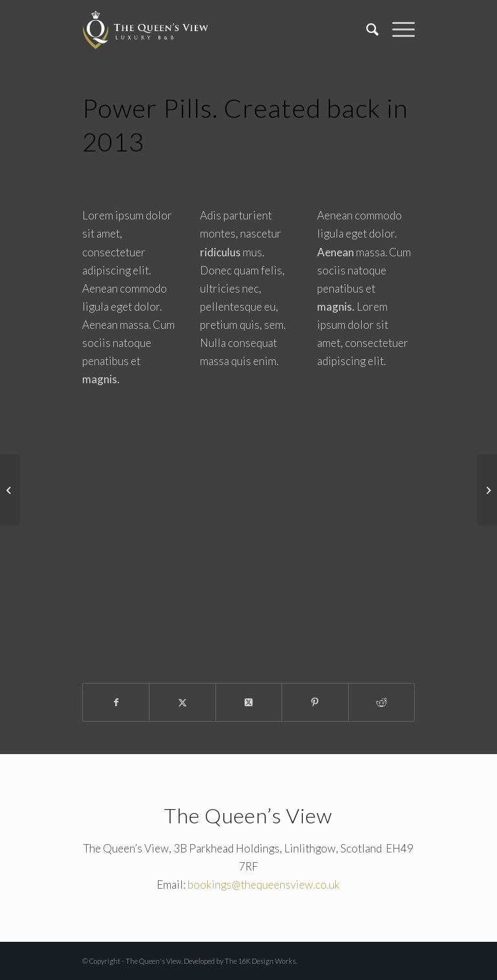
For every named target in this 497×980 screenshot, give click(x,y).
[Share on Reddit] (382, 702)
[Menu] (397, 29)
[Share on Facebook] (116, 702)
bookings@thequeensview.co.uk (264, 885)
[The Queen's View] (146, 29)
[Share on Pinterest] (315, 702)
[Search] (366, 29)
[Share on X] (182, 702)
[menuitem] (366, 29)
